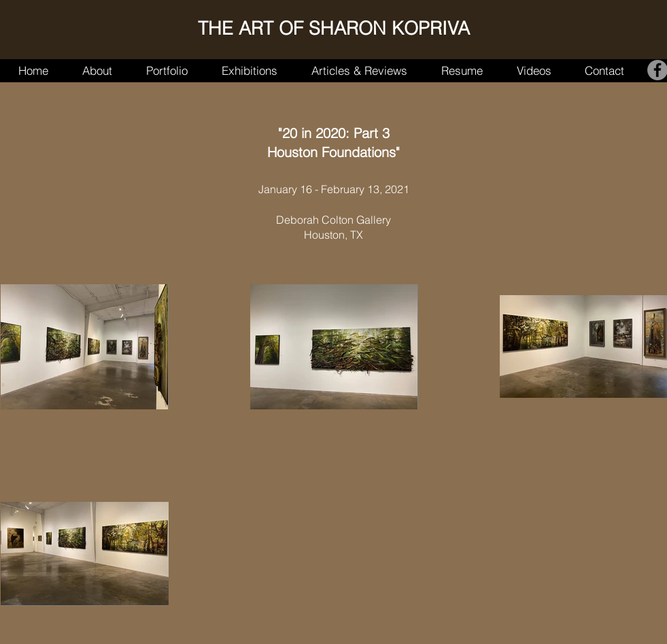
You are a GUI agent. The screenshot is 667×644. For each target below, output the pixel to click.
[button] (167, 70)
